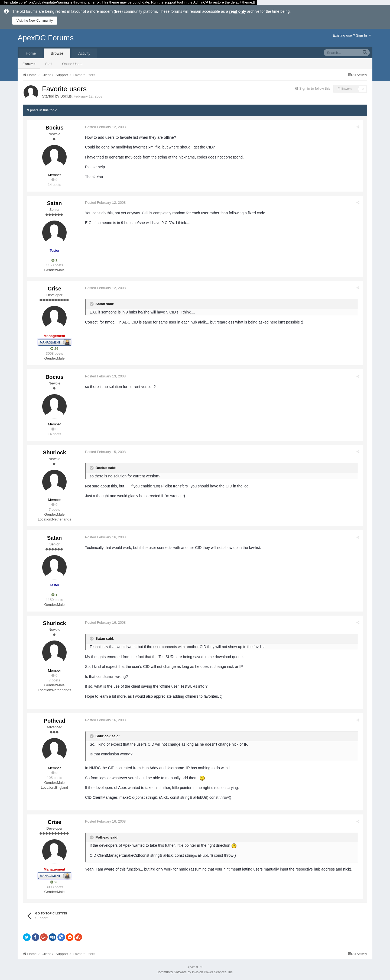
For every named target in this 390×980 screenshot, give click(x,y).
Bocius (66, 96)
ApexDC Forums (46, 38)
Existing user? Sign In (352, 35)
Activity (84, 53)
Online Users (72, 64)
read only (238, 11)
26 (54, 349)
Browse (57, 53)
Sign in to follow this (315, 88)
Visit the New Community (35, 21)
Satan (54, 203)
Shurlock (54, 452)
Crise (54, 289)
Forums (29, 64)
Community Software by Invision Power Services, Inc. (195, 972)
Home (31, 53)
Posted (106, 127)
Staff (49, 64)
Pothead (55, 721)
